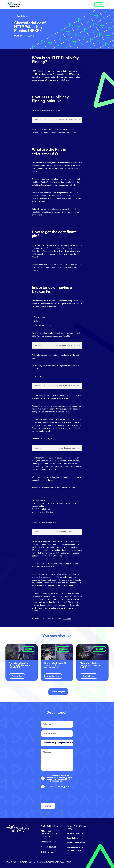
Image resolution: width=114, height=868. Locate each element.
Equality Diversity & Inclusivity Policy (75, 849)
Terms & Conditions (75, 834)
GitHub (44, 852)
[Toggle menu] (107, 5)
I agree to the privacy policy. (58, 787)
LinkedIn (51, 852)
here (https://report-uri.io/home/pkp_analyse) (51, 399)
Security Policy (73, 838)
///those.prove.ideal (48, 842)
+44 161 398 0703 (49, 847)
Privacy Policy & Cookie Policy (77, 828)
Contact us (67, 619)
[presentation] (57, 796)
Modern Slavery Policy (76, 843)
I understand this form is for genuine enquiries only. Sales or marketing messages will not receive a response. (59, 778)
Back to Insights (23, 16)
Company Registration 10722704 (41, 862)
